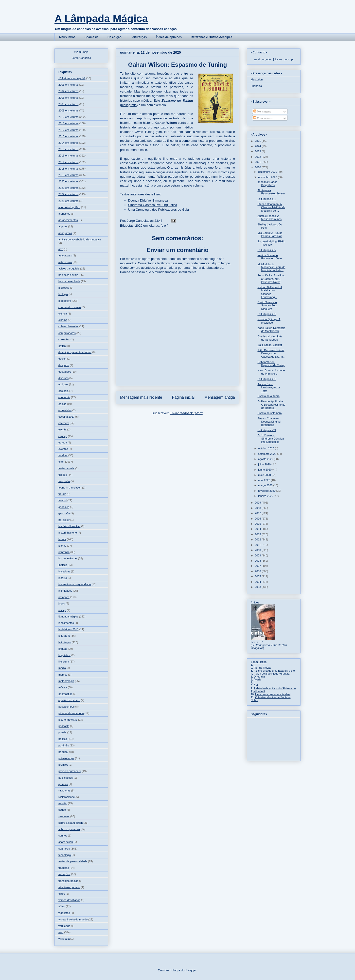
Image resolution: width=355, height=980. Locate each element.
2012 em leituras (68, 130)
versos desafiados (69, 900)
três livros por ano (69, 887)
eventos (63, 449)
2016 (258, 519)
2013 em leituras (68, 136)
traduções (64, 874)
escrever (64, 423)
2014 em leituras (68, 143)
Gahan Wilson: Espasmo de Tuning (271, 364)
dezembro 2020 (268, 172)
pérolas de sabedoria (71, 713)
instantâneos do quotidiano (75, 584)
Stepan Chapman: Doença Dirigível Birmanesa (269, 422)
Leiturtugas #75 (267, 379)
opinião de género (69, 700)
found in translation (70, 488)
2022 (258, 157)
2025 (258, 141)
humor (62, 539)
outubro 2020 (266, 448)
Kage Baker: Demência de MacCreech (271, 329)
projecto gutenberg (70, 771)
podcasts (64, 726)
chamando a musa (70, 307)
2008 (258, 561)
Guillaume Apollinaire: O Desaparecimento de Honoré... (271, 405)
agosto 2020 (266, 459)
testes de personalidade (73, 861)
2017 (258, 513)
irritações (64, 597)
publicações (66, 778)
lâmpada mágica (68, 616)
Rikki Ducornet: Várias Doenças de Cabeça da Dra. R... (271, 353)
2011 (258, 545)
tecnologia (65, 855)
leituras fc (64, 636)
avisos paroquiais (69, 269)
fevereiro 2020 (267, 491)
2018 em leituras (68, 169)
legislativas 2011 (68, 629)
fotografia (64, 481)
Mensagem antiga (220, 397)
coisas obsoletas (68, 326)
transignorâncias (68, 881)
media (62, 668)
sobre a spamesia (69, 829)
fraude (62, 494)
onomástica (65, 694)
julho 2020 (265, 464)
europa (63, 443)
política (63, 739)
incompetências (68, 558)
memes (63, 675)
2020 (258, 167)
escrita (62, 429)
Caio (257, 685)
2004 (258, 582)
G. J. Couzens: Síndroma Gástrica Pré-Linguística (271, 439)
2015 (258, 524)
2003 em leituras (68, 85)
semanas (64, 816)
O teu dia (259, 677)
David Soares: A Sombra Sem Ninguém (267, 305)
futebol (62, 500)
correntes (64, 339)
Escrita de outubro (268, 396)
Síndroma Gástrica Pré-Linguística (153, 205)
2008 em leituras (68, 104)
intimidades (65, 591)
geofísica (64, 507)
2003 (258, 587)
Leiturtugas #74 (267, 430)
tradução (64, 868)
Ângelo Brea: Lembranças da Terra (269, 387)
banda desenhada (69, 281)
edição (62, 404)
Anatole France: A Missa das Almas (269, 217)
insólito (63, 578)
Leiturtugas (139, 37)
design (62, 359)
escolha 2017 (66, 417)
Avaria (257, 680)
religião (63, 803)
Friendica (256, 86)
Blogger (191, 970)
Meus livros (67, 37)
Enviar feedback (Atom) (187, 413)
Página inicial (183, 397)
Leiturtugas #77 (267, 250)
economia (64, 397)
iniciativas (64, 571)
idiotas (62, 546)
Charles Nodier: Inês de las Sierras (270, 338)
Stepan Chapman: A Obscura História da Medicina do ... (271, 207)
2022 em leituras (68, 194)
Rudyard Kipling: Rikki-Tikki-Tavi (271, 243)
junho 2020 (265, 470)
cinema (63, 320)
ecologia (63, 391)
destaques (65, 372)
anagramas (65, 233)
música (63, 687)
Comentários (263, 118)
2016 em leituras (68, 156)
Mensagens (262, 111)
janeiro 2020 (266, 496)
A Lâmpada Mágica (101, 19)
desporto (64, 365)
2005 (258, 576)
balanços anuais (68, 275)
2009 (258, 555)
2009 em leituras (68, 111)
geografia (64, 513)
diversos (63, 378)
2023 (258, 151)
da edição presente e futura (75, 352)
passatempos (66, 707)
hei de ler (64, 520)
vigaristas (64, 913)
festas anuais (66, 468)
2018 (258, 508)
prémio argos (66, 758)
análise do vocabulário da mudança (80, 239)
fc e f (164, 226)
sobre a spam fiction (71, 823)
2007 (258, 566)
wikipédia (64, 939)
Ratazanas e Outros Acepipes (212, 37)
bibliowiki (64, 288)
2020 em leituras (147, 226)
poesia (62, 732)
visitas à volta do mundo (73, 919)
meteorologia (66, 681)
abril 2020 (264, 480)
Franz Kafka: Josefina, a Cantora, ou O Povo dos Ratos (271, 279)
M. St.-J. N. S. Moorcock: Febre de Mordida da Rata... (271, 267)
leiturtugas (65, 642)
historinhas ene (68, 533)
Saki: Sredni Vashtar (270, 345)
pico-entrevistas (68, 720)
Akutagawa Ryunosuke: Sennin (271, 192)
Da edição (115, 37)
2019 (258, 503)
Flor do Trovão (262, 668)
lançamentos (66, 623)
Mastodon (257, 79)
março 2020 (266, 485)
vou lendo (64, 926)
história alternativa (69, 526)
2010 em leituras (68, 117)
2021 (258, 162)
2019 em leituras (68, 175)
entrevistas (65, 410)
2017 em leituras (68, 162)
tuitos (62, 894)
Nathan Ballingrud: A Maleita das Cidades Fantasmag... (270, 292)
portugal (63, 752)
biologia (63, 294)
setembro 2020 (267, 454)
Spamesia (91, 37)
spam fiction (66, 842)
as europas (65, 255)
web (61, 932)
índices (63, 565)
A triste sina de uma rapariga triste (274, 671)
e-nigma (63, 384)
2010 (258, 550)
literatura (64, 662)
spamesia (64, 849)
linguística (64, 655)
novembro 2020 (268, 177)
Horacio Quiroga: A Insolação (269, 321)
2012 (258, 539)
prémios (63, 765)
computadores (67, 333)
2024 (258, 146)
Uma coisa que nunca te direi (273, 694)
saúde (62, 810)
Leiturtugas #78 (267, 199)
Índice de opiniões (169, 37)
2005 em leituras (68, 98)
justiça (62, 610)
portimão (64, 745)
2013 (258, 534)
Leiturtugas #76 (267, 314)
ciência (63, 314)
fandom (63, 455)
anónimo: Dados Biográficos (267, 183)
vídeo (62, 906)
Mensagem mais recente (141, 397)
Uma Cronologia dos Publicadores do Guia (159, 210)
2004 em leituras (68, 91)
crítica (62, 346)
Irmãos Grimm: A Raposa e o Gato (269, 257)
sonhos (63, 836)
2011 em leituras (68, 123)
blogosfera (65, 301)
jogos (62, 603)
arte (61, 249)
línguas (63, 649)
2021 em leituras (68, 188)
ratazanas (64, 790)
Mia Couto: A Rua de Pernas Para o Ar (270, 234)
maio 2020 (265, 475)
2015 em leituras (68, 149)
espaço (63, 436)
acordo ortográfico (69, 207)
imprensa (64, 552)
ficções (63, 475)
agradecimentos (68, 220)
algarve (63, 226)
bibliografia (129, 105)
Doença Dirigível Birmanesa (148, 200)
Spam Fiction (259, 662)
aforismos (64, 214)
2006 (258, 571)
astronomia (65, 262)
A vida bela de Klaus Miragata (272, 674)
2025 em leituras (68, 201)
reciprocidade (67, 797)
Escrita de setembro (269, 413)
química (63, 784)
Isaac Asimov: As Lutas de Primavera (271, 372)
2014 (258, 529)
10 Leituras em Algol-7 (72, 78)
